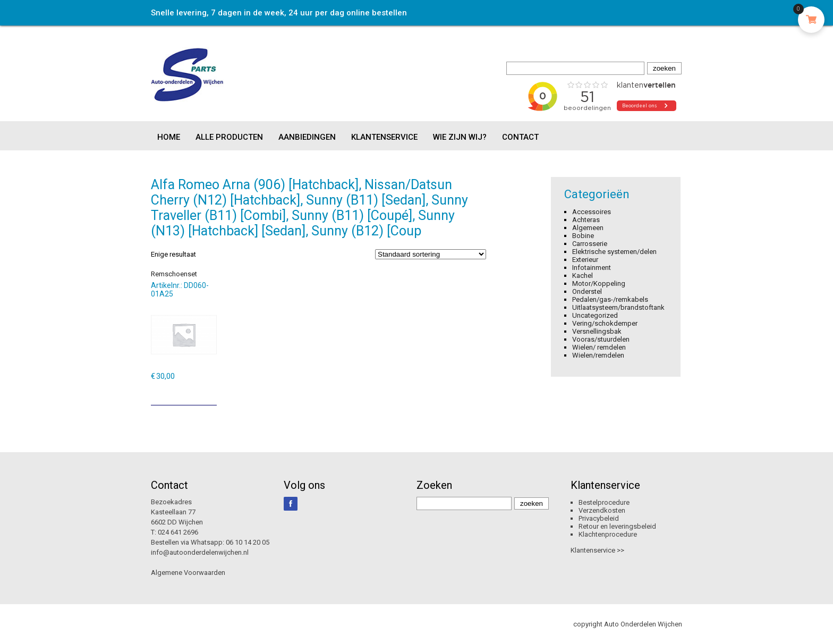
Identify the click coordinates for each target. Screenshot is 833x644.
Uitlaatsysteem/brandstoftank (618, 307)
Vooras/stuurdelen (601, 339)
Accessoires (592, 212)
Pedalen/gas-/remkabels (610, 299)
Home (169, 137)
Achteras (586, 220)
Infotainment (592, 268)
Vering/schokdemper (605, 323)
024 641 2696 (178, 532)
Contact (520, 137)
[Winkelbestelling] (431, 254)
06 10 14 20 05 (248, 542)
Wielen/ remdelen (599, 347)
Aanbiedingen (307, 137)
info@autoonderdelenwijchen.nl (200, 552)
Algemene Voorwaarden (188, 573)
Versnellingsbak (597, 331)
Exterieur (585, 260)
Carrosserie (590, 244)
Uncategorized (595, 315)
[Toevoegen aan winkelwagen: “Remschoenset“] (210, 393)
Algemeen (588, 228)
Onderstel (587, 291)
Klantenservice (384, 137)
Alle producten (229, 137)
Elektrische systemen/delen (614, 252)
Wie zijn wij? (460, 137)
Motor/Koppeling (599, 283)
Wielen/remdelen (598, 355)
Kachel (583, 276)
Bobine (583, 236)
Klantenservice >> (597, 550)
